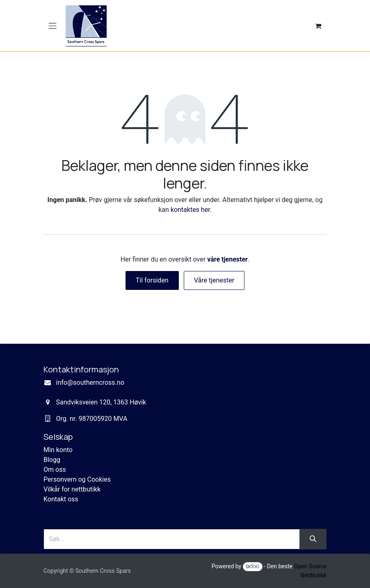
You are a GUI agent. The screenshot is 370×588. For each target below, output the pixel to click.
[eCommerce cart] (318, 26)
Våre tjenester (214, 280)
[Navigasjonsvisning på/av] (53, 26)
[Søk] (313, 539)
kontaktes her (190, 210)
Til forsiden (152, 280)
